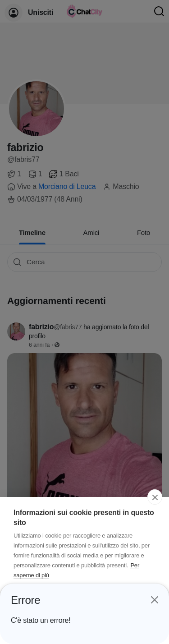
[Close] (154, 598)
